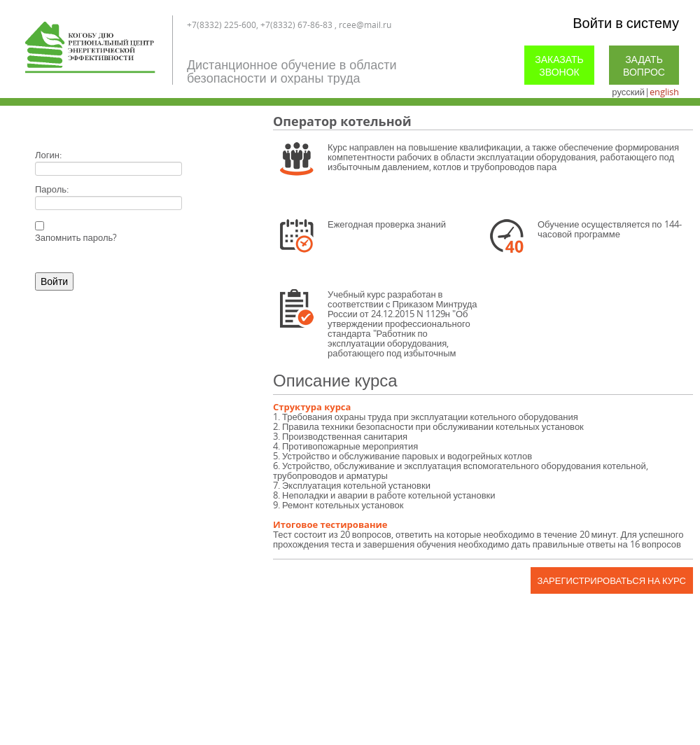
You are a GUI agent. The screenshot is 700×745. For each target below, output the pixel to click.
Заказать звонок (559, 65)
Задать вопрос (644, 65)
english (664, 92)
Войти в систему (626, 23)
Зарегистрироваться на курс (612, 580)
